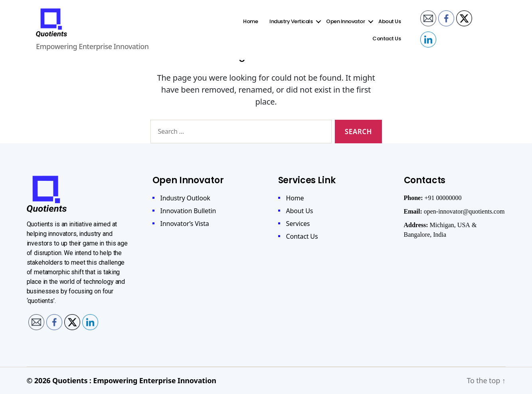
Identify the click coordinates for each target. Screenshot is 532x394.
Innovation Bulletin (188, 211)
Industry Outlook (185, 198)
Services (298, 224)
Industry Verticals (292, 25)
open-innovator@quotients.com (464, 212)
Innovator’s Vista (185, 224)
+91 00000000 (443, 198)
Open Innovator (347, 25)
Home (252, 25)
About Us (391, 25)
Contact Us (388, 42)
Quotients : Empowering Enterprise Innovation (134, 380)
